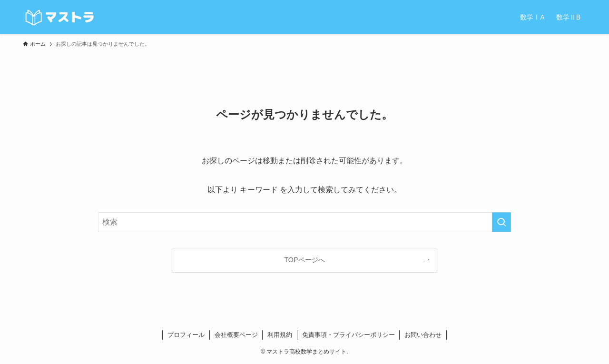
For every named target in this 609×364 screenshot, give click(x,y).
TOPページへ (304, 260)
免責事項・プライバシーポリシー (349, 335)
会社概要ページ (236, 335)
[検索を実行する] (501, 222)
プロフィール (186, 335)
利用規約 (280, 335)
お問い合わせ (423, 335)
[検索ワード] (304, 222)
